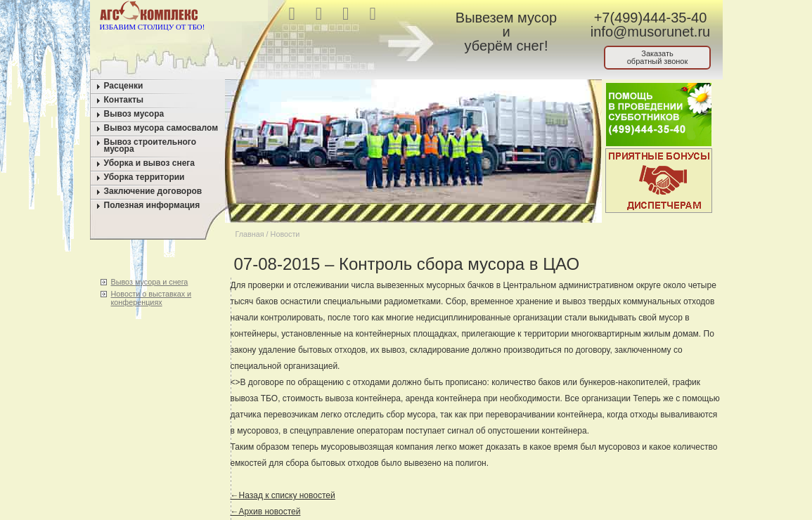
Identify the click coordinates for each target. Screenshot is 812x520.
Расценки (124, 86)
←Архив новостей (266, 512)
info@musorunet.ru (650, 32)
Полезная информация (152, 205)
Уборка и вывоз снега (150, 163)
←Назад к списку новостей (283, 495)
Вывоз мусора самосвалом (161, 128)
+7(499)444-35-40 (651, 18)
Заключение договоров (153, 191)
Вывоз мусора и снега (150, 282)
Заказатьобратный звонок (658, 57)
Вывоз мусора (134, 114)
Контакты (124, 100)
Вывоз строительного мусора (150, 145)
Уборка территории (144, 177)
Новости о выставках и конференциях (152, 298)
